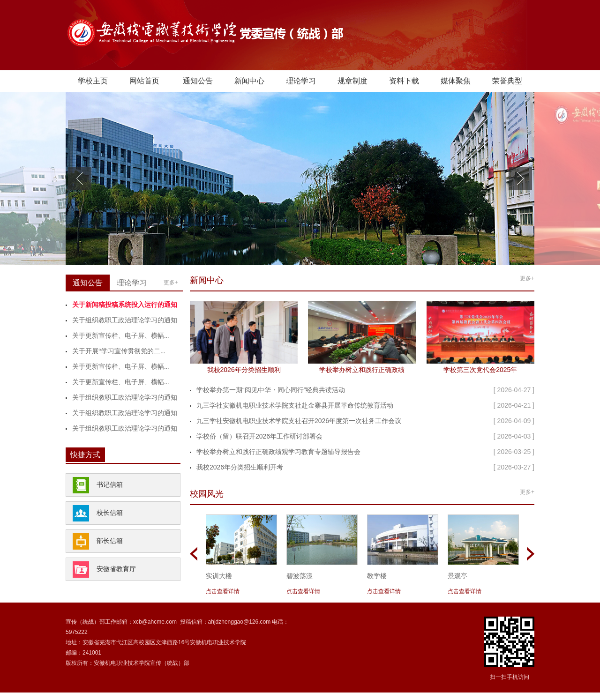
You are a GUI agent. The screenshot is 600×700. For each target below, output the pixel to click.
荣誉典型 (507, 81)
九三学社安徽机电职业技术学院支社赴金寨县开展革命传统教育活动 (295, 405)
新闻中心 (249, 81)
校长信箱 (110, 513)
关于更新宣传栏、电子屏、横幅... (121, 336)
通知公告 (198, 81)
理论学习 (301, 81)
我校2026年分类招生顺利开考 (240, 467)
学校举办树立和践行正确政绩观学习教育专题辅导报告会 (278, 452)
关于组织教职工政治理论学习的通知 (125, 320)
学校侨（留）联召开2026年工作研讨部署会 (259, 436)
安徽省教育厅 (116, 569)
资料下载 (404, 81)
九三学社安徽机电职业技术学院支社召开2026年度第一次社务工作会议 (299, 421)
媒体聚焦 (456, 81)
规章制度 (352, 81)
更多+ (171, 283)
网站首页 (144, 81)
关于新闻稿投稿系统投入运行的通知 (125, 305)
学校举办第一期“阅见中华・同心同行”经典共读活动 (271, 390)
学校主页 (93, 81)
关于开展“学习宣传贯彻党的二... (119, 351)
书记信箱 (110, 485)
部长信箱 (110, 541)
